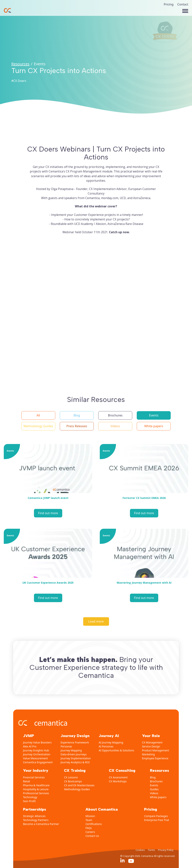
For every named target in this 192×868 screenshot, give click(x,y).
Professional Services (36, 793)
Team (89, 820)
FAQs (89, 828)
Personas (66, 746)
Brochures (156, 781)
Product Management (156, 750)
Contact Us (92, 836)
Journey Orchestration (37, 754)
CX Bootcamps (73, 781)
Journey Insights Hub (36, 750)
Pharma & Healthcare (36, 785)
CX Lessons (71, 777)
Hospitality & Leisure (36, 789)
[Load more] (96, 621)
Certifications (94, 824)
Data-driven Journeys (74, 754)
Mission (90, 816)
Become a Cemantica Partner (41, 824)
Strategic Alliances (34, 816)
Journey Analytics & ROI (75, 762)
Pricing (169, 4)
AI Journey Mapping (111, 742)
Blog (153, 777)
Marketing (148, 754)
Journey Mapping (71, 750)
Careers (90, 832)
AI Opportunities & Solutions (116, 750)
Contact (183, 4)
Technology (30, 797)
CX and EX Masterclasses (79, 785)
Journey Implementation (76, 758)
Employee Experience (155, 758)
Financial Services (34, 777)
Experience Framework (75, 742)
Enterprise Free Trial (157, 820)
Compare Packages (156, 816)
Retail (26, 781)
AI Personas (106, 746)
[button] (38, 415)
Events (154, 785)
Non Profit (29, 801)
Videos (154, 793)
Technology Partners (36, 820)
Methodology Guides (77, 789)
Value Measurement (35, 758)
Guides (154, 789)
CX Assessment (118, 777)
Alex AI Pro (30, 746)
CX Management (152, 742)
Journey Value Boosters (37, 742)
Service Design (151, 746)
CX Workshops (118, 781)
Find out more (48, 513)
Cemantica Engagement (38, 762)
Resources (20, 64)
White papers (158, 797)
